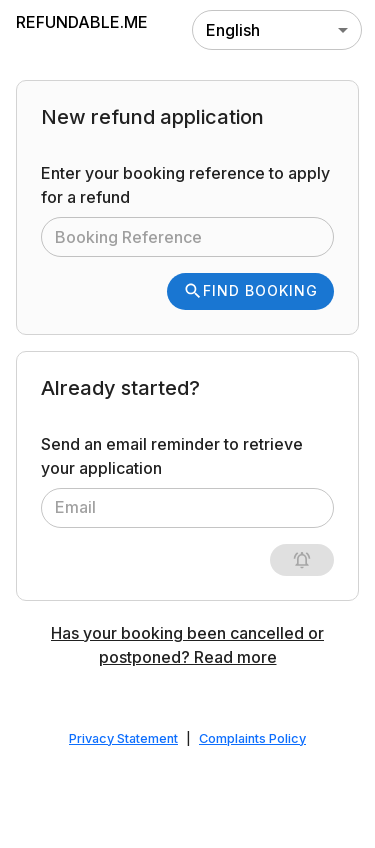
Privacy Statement (123, 738)
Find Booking (250, 291)
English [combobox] (233, 30)
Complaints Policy (252, 738)
